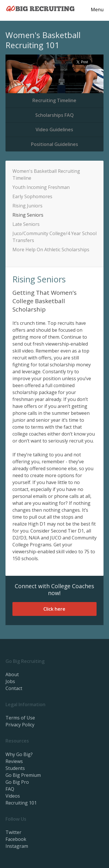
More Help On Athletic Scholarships (51, 250)
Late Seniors (26, 224)
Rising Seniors (28, 215)
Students (15, 768)
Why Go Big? (19, 754)
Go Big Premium (23, 775)
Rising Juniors (27, 206)
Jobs (10, 681)
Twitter (13, 832)
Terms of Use (20, 718)
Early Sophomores (32, 196)
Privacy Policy (20, 725)
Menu (97, 10)
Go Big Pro (17, 782)
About (12, 674)
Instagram (17, 846)
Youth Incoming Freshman (41, 187)
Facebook (16, 839)
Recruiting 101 (21, 803)
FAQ (10, 789)
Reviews (14, 761)
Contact (14, 688)
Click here (54, 609)
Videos (13, 796)
